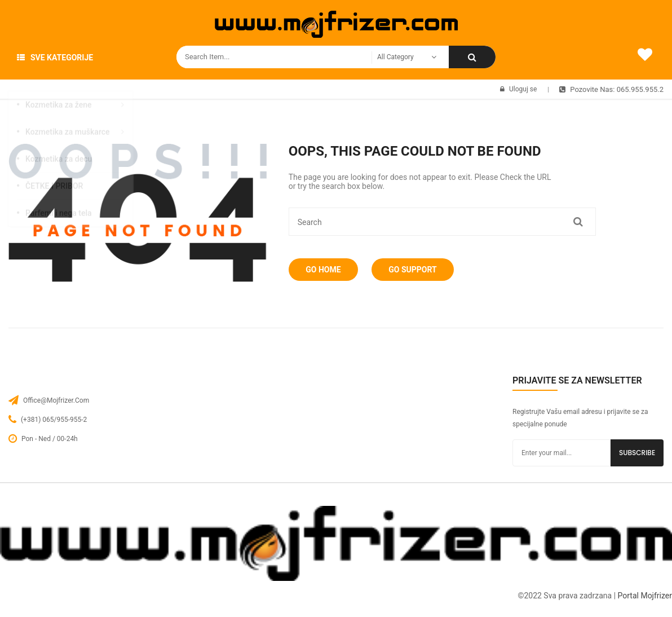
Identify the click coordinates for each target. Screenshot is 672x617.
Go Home (326, 270)
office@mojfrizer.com (56, 400)
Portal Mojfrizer (645, 596)
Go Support (420, 270)
